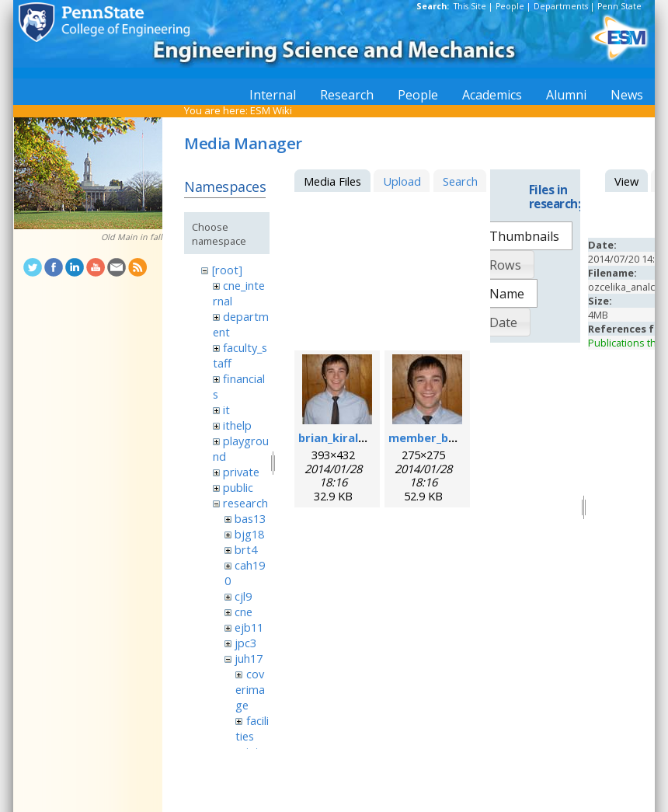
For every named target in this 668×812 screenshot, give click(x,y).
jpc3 (245, 643)
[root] (227, 270)
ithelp (237, 425)
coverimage (250, 689)
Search (460, 181)
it (226, 409)
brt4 (246, 549)
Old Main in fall (132, 237)
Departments (561, 6)
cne (244, 612)
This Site (470, 6)
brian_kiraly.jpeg (345, 437)
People (510, 6)
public (238, 487)
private (241, 472)
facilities (252, 728)
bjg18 (249, 534)
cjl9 (243, 596)
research (245, 503)
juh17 (249, 658)
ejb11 (249, 627)
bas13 (250, 518)
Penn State (619, 6)
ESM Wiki (271, 110)
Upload (402, 181)
